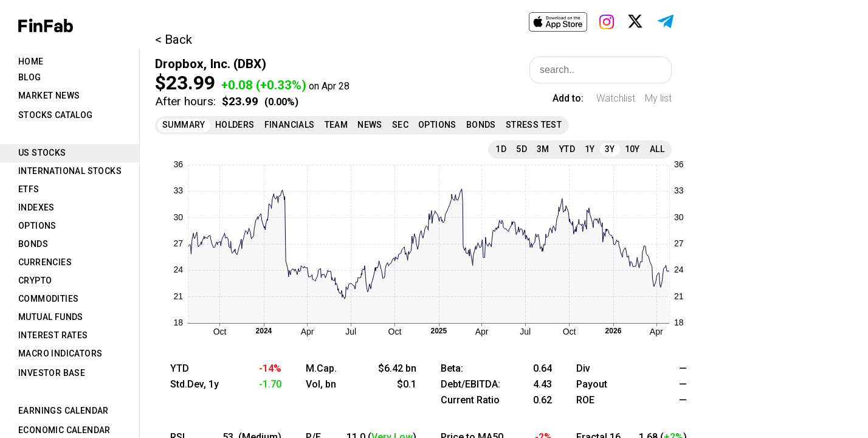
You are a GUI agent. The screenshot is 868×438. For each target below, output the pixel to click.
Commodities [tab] (48, 299)
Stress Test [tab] (534, 125)
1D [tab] (501, 149)
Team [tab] (336, 125)
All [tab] (657, 149)
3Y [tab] (610, 149)
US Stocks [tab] (42, 153)
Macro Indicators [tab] (60, 353)
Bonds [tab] (33, 244)
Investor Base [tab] (52, 373)
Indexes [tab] (36, 207)
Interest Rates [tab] (53, 335)
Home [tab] (31, 61)
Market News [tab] (49, 96)
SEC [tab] (400, 125)
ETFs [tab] (29, 189)
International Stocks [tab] (70, 171)
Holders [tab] (235, 125)
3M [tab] (543, 149)
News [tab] (370, 125)
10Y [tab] (632, 149)
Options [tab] (37, 226)
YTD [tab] (567, 149)
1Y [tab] (590, 149)
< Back (174, 40)
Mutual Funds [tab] (51, 317)
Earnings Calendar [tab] (64, 411)
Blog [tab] (30, 77)
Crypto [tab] (35, 280)
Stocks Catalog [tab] (56, 115)
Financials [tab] (290, 125)
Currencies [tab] (45, 262)
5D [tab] (522, 149)
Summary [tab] (184, 125)
